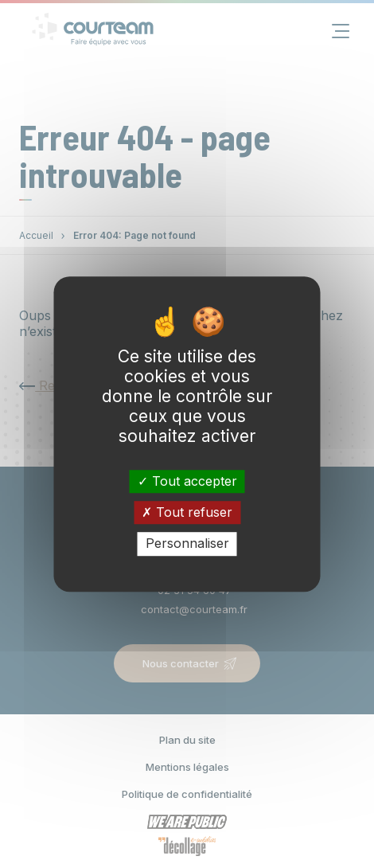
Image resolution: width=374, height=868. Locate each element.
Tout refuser (187, 512)
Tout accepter (187, 481)
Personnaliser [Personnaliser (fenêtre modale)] (187, 544)
